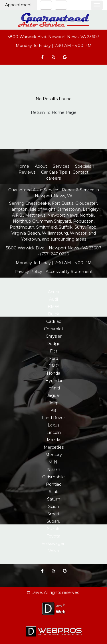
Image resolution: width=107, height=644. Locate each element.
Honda (53, 373)
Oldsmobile (53, 477)
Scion (54, 506)
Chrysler (54, 336)
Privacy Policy (28, 272)
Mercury (54, 455)
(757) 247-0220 (55, 254)
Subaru (53, 521)
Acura (53, 292)
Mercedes (54, 447)
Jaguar (53, 395)
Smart (53, 514)
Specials (83, 166)
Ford (54, 358)
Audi (53, 299)
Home (23, 166)
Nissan (54, 469)
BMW (53, 307)
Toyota (53, 536)
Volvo (54, 551)
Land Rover (53, 418)
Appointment (19, 5)
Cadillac (54, 321)
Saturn (54, 499)
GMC (53, 366)
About (41, 166)
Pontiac (54, 484)
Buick (53, 314)
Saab (54, 492)
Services (61, 166)
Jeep (54, 403)
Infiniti (54, 388)
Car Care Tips (54, 172)
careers (53, 178)
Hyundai (54, 381)
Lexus (53, 425)
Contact (80, 172)
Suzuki (54, 529)
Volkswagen (54, 543)
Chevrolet (54, 329)
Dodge (53, 344)
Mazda (53, 440)
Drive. (37, 592)
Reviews (27, 172)
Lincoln (54, 432)
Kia (53, 410)
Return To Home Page (54, 112)
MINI (54, 462)
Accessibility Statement (69, 272)
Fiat (54, 351)
